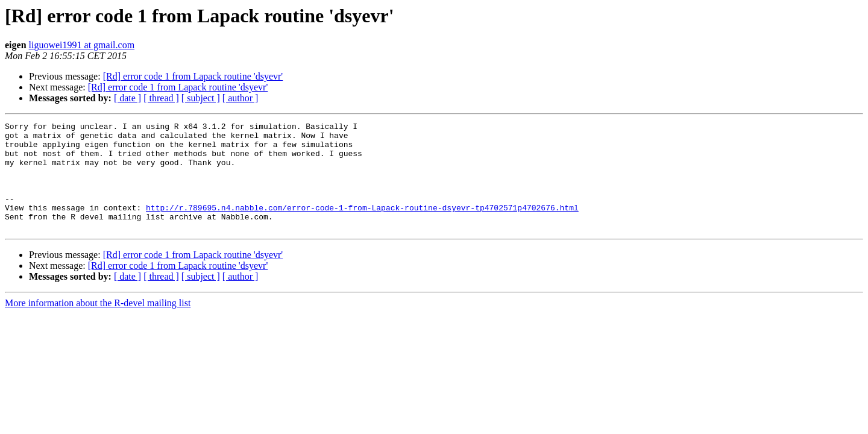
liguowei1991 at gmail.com (82, 45)
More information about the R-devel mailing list (98, 325)
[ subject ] (201, 98)
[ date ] (127, 98)
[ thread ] (161, 98)
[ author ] (241, 98)
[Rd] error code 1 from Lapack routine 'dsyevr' (193, 76)
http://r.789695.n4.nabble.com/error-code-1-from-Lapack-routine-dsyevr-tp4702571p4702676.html (362, 225)
